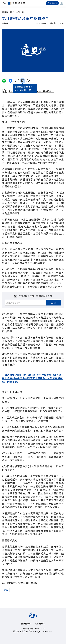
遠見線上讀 (9, 12)
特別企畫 (20, 12)
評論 (6, 590)
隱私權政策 (40, 623)
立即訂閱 (52, 3)
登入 (17, 90)
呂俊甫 (5, 23)
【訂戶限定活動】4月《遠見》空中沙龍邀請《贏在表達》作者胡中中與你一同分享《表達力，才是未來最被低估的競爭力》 (32, 378)
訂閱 (53, 303)
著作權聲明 (26, 623)
